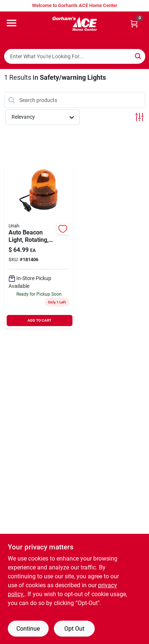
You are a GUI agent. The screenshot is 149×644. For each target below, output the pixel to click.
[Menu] (12, 23)
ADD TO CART (39, 320)
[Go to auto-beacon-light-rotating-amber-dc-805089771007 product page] (39, 247)
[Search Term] (75, 56)
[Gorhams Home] (75, 24)
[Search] (138, 56)
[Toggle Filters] (140, 117)
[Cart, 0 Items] (134, 24)
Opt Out (74, 629)
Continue (28, 629)
